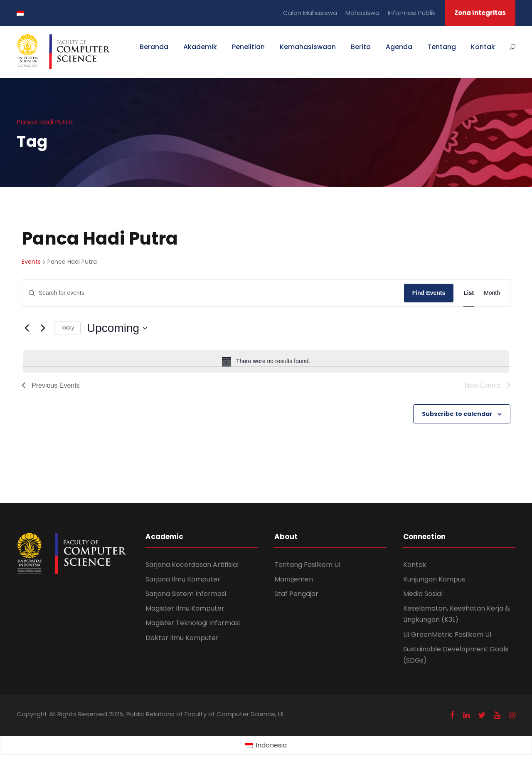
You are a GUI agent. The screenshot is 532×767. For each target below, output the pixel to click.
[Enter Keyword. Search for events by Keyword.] (213, 293)
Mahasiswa (362, 13)
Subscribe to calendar (457, 414)
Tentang (442, 47)
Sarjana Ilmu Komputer (183, 579)
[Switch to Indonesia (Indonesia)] (266, 745)
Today (67, 328)
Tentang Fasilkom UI (307, 565)
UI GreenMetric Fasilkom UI (447, 635)
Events (31, 262)
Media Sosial (423, 594)
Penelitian (248, 47)
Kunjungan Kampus (434, 579)
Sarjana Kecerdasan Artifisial (192, 565)
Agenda (399, 47)
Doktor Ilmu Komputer (182, 638)
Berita (361, 47)
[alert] (266, 361)
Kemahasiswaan (308, 47)
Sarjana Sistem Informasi (186, 594)
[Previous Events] (27, 328)
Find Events (429, 293)
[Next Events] (43, 328)
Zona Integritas (480, 13)
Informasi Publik (411, 13)
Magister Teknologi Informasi (193, 623)
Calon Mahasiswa (310, 13)
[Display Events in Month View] (492, 293)
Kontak (483, 47)
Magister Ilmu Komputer (185, 608)
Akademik (200, 47)
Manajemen (294, 579)
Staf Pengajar (296, 594)
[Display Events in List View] (469, 293)
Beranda (154, 47)
